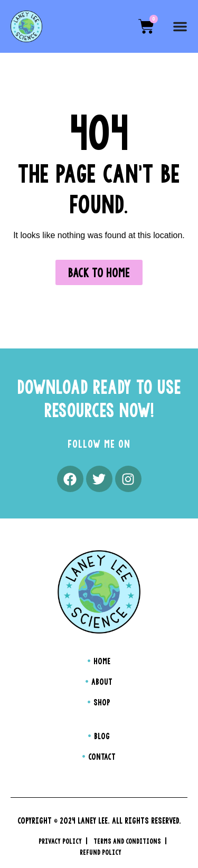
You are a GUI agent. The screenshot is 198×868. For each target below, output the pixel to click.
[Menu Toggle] (180, 26)
